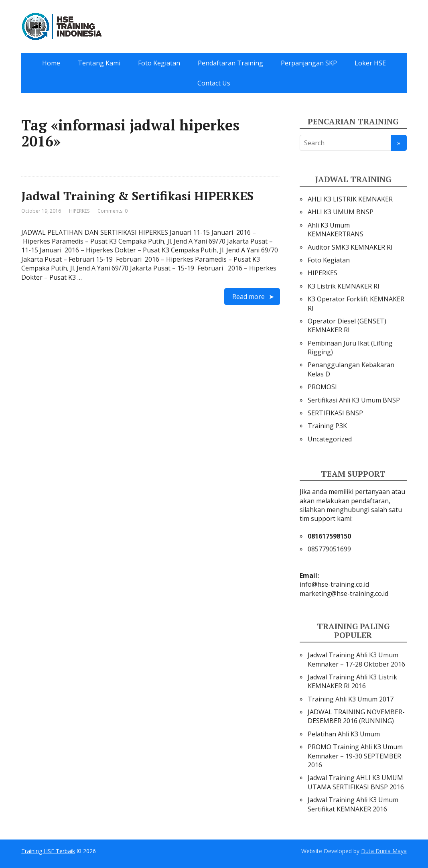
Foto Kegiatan (159, 63)
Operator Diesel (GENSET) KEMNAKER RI (347, 325)
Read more (248, 297)
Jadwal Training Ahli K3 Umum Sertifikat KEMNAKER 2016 (353, 804)
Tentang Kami (99, 63)
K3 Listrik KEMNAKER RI (344, 286)
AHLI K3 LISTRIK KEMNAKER (350, 199)
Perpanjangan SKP (309, 63)
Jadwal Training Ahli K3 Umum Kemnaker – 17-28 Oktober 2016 (356, 659)
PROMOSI (322, 387)
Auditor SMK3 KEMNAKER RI (350, 247)
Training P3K (327, 426)
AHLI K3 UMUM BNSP (341, 212)
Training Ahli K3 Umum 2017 (351, 699)
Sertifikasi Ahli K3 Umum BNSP (354, 400)
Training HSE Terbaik (48, 851)
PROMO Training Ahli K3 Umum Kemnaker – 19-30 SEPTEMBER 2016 (355, 756)
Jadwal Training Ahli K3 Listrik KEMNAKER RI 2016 (352, 681)
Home (51, 63)
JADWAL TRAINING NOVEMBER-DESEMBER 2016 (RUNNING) (356, 716)
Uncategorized (330, 439)
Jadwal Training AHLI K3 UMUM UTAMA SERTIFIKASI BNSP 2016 (356, 782)
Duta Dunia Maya (384, 851)
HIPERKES (79, 211)
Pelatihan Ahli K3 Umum (344, 734)
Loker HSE (370, 63)
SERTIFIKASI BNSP (335, 413)
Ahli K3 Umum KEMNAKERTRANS (336, 230)
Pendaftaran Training (230, 63)
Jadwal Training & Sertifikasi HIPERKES (137, 196)
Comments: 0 (113, 211)
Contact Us (214, 83)
